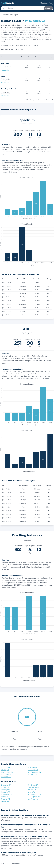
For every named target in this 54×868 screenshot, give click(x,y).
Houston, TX (6, 792)
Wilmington (14, 15)
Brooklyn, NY (6, 785)
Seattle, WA (5, 797)
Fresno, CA (5, 770)
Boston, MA (32, 790)
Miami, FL (31, 792)
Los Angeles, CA (7, 772)
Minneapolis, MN (34, 797)
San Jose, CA (32, 774)
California (5, 15)
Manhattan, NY (7, 794)
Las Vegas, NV (33, 799)
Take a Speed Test (46, 3)
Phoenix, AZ (5, 799)
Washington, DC (34, 787)
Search (48, 8)
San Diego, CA (33, 770)
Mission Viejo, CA (7, 774)
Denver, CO (5, 801)
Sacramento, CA (34, 767)
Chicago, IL (5, 787)
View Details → (6, 70)
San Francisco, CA (34, 772)
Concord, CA (6, 767)
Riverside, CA (6, 777)
